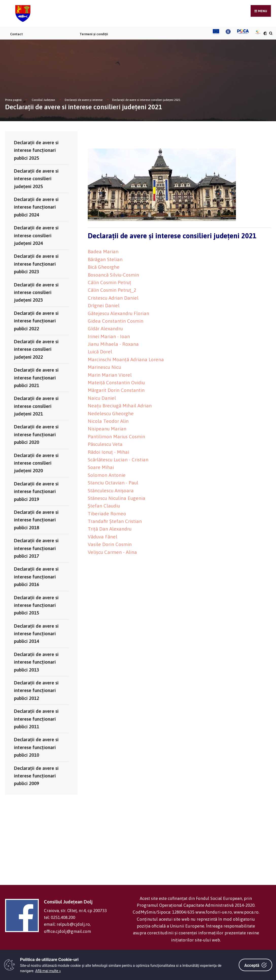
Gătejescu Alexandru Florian (118, 313)
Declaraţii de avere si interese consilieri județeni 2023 (36, 292)
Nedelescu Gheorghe (111, 413)
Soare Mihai (101, 467)
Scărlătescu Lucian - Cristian (118, 460)
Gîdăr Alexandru (105, 329)
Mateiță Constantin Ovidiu (116, 383)
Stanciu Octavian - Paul (113, 483)
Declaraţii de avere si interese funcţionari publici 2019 (36, 491)
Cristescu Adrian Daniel (113, 298)
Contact (16, 34)
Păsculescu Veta (105, 444)
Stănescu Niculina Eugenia (117, 498)
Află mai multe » (48, 971)
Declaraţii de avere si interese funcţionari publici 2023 (36, 264)
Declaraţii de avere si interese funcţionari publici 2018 (36, 520)
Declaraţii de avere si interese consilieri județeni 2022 (36, 349)
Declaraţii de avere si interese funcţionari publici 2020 (36, 434)
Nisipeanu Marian (107, 429)
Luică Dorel (100, 352)
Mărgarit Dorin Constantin (116, 390)
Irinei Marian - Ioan (109, 336)
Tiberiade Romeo (107, 514)
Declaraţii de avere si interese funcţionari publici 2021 (36, 378)
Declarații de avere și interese (84, 100)
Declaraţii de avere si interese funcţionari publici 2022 (36, 321)
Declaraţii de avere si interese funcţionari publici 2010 (36, 747)
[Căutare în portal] (270, 33)
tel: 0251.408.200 (59, 917)
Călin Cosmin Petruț (109, 282)
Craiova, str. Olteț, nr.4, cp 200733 (75, 911)
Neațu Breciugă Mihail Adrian (120, 406)
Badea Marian (103, 251)
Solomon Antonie (107, 475)
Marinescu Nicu (104, 367)
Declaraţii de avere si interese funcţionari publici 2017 (36, 548)
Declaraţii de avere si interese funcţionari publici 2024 (36, 207)
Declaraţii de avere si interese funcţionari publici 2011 (36, 719)
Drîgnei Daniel (104, 305)
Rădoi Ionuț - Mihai (108, 452)
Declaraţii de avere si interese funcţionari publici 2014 (36, 634)
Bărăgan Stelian (105, 259)
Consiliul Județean (43, 100)
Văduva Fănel (102, 537)
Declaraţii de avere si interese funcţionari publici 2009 (36, 776)
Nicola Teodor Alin (108, 421)
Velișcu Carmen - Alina (112, 552)
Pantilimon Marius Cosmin (116, 437)
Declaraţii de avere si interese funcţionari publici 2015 (36, 605)
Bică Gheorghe (104, 267)
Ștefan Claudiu (104, 506)
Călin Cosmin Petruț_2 (112, 290)
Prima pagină (13, 100)
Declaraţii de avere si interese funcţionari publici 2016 (36, 577)
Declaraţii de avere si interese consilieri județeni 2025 (36, 179)
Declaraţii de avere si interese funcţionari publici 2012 (36, 690)
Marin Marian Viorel (110, 375)
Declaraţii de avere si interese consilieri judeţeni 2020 (36, 463)
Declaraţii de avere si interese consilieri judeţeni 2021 (146, 100)
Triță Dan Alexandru (110, 529)
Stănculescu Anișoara (111, 491)
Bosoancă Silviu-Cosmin (113, 275)
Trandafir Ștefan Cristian (115, 521)
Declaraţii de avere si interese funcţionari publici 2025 (36, 150)
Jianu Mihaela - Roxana (113, 344)
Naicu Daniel (102, 398)
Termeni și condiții (94, 34)
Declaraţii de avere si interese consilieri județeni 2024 (36, 235)
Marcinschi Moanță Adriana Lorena (126, 359)
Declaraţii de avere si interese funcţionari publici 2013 (36, 662)
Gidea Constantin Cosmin (116, 321)
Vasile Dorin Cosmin (110, 544)
